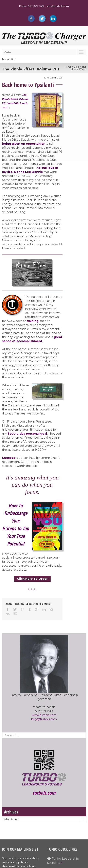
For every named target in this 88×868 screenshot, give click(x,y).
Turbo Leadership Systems (63, 861)
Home (68, 67)
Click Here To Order (32, 579)
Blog (76, 67)
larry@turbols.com (44, 719)
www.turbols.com (44, 715)
